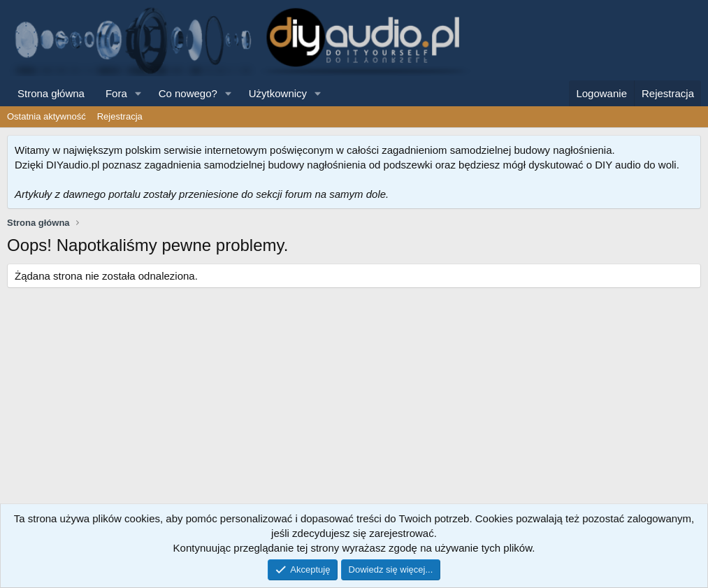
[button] (138, 93)
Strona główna (51, 93)
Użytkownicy (278, 93)
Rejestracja (120, 116)
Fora (116, 93)
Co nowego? (188, 93)
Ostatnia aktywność (46, 116)
